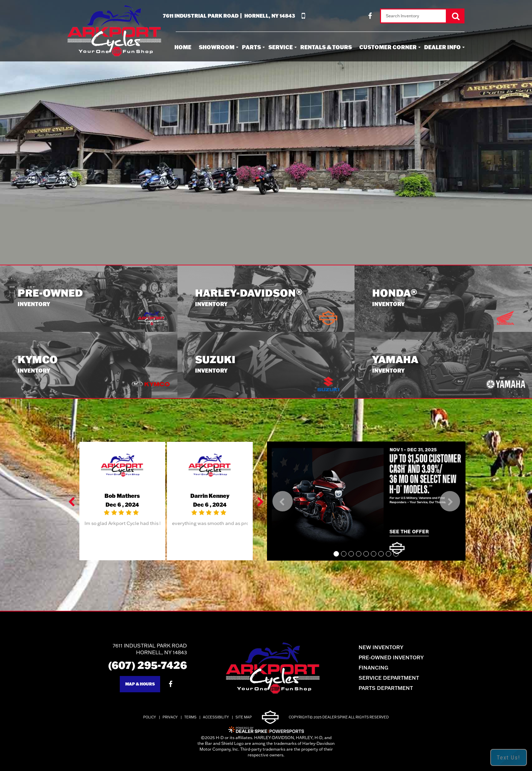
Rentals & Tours (326, 47)
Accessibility (216, 717)
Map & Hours (140, 684)
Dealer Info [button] (442, 47)
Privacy (170, 717)
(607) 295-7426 (148, 665)
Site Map (244, 717)
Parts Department (386, 688)
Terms (190, 717)
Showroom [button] (217, 47)
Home (183, 47)
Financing (373, 668)
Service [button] (281, 47)
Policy (150, 717)
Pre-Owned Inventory (391, 657)
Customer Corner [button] (388, 47)
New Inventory (381, 647)
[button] (72, 501)
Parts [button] (251, 47)
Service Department (389, 678)
